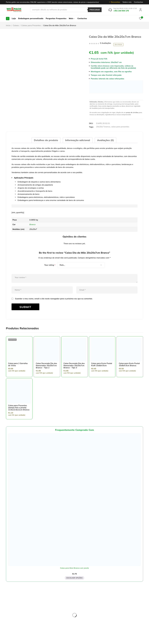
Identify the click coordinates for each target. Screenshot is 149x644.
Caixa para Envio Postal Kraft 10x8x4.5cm (102, 364)
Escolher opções (74, 578)
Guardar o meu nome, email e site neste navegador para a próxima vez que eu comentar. (54, 299)
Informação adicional (78, 140)
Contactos (138, 2)
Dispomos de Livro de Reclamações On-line (94, 641)
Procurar (94, 10)
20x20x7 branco (103, 127)
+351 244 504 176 (18, 624)
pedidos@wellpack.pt (23, 627)
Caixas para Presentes (31, 25)
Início (8, 25)
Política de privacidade (59, 605)
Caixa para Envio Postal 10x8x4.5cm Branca (129, 364)
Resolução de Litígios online (61, 608)
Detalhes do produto (46, 140)
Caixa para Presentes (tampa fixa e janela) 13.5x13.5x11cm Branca (19, 408)
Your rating (50, 265)
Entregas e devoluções (59, 602)
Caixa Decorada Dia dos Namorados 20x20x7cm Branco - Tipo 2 (46, 366)
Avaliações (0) (106, 140)
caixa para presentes (120, 127)
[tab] (46, 140)
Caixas (16, 25)
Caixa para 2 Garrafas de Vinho (18, 364)
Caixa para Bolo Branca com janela (74, 568)
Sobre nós (127, 2)
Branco (32, 224)
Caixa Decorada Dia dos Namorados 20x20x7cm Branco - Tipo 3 (74, 366)
